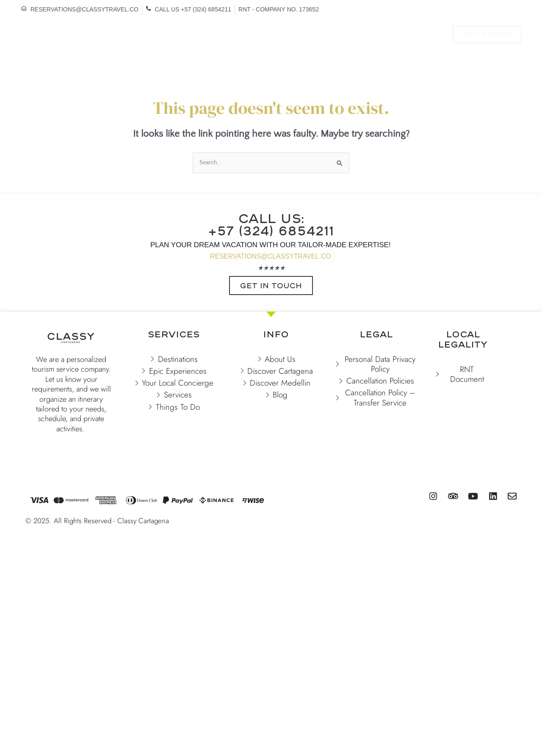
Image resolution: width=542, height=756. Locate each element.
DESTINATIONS (127, 35)
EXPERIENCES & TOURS (278, 35)
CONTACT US (253, 54)
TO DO (342, 35)
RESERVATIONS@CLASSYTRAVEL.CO (271, 269)
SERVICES (387, 35)
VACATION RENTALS (197, 35)
